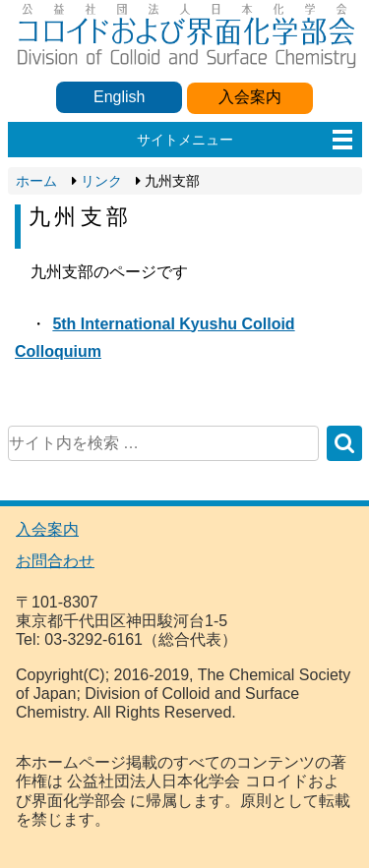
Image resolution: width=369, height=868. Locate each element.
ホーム (36, 181)
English (119, 97)
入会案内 (250, 97)
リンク (101, 181)
